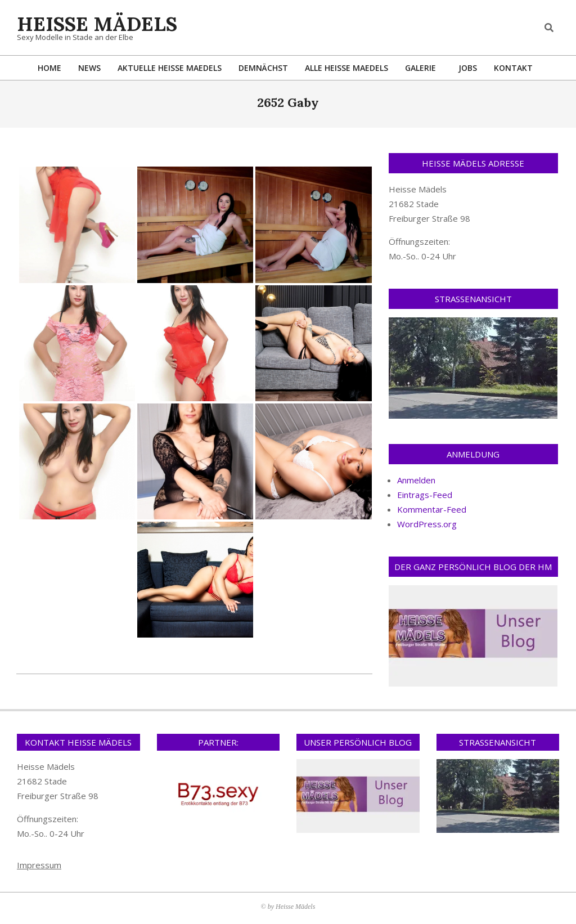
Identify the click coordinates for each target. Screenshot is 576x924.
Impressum (39, 865)
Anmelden (416, 480)
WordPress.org (427, 524)
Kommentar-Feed (432, 509)
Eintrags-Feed (425, 495)
